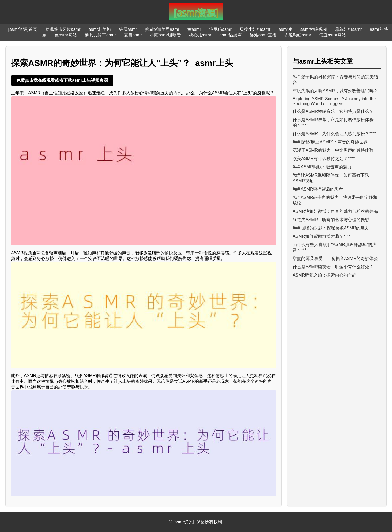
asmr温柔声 (231, 35)
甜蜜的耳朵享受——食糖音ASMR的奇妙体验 (335, 258)
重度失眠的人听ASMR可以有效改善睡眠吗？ (335, 91)
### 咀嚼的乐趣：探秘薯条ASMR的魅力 (331, 228)
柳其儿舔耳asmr (100, 35)
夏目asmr (133, 35)
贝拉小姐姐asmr (255, 29)
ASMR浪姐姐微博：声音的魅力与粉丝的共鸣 (335, 211)
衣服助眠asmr (298, 35)
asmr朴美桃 (100, 29)
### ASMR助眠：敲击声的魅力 (322, 167)
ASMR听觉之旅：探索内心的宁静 (325, 275)
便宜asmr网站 (333, 35)
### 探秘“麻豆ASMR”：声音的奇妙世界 (330, 142)
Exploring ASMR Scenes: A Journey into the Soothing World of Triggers (334, 101)
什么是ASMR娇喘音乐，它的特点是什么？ (333, 111)
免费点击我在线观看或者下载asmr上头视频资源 (62, 80)
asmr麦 (285, 29)
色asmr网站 (66, 35)
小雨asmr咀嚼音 (165, 35)
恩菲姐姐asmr (348, 29)
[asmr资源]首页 (22, 29)
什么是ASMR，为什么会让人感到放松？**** (334, 134)
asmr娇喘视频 (314, 29)
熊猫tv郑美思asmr (162, 29)
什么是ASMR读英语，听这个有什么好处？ (333, 267)
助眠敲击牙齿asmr (63, 29)
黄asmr (194, 29)
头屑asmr (128, 29)
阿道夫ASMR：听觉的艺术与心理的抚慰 (331, 220)
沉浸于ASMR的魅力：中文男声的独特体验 (333, 150)
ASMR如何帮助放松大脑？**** (321, 236)
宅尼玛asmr (220, 29)
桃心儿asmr (200, 35)
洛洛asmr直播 (263, 35)
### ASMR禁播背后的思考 (318, 189)
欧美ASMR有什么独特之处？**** (324, 159)
